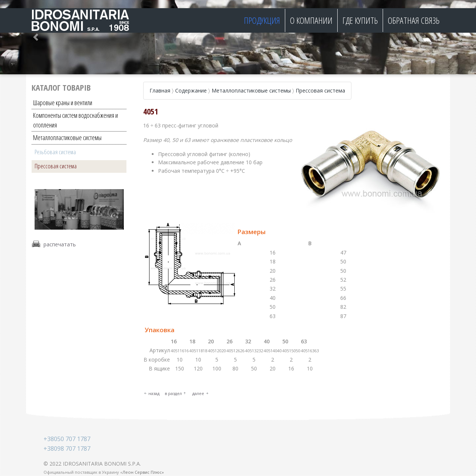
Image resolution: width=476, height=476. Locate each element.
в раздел (173, 393)
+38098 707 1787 (67, 449)
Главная (160, 90)
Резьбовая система (55, 152)
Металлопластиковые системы (67, 137)
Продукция (262, 20)
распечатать (60, 244)
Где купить (360, 20)
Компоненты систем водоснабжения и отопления (75, 120)
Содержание (191, 90)
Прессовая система (56, 166)
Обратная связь (414, 20)
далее (198, 393)
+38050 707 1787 (67, 439)
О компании (311, 20)
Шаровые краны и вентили (63, 103)
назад (154, 393)
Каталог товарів (61, 87)
